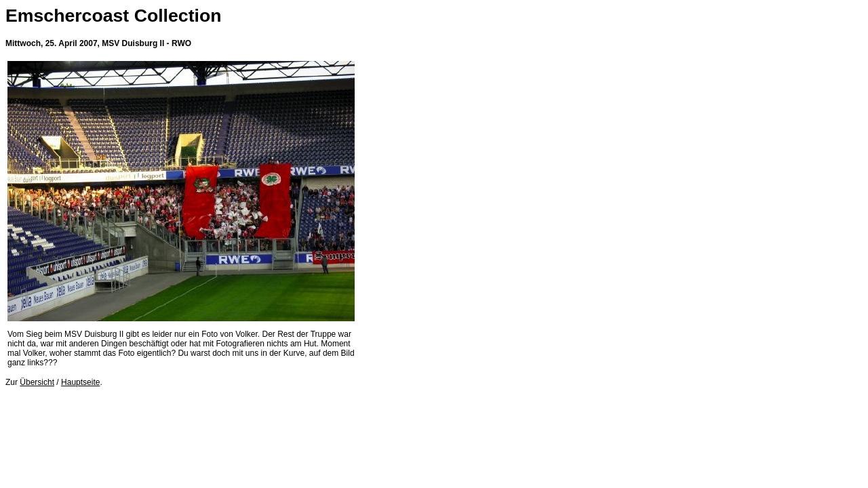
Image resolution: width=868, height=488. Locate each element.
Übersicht (37, 382)
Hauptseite (80, 382)
